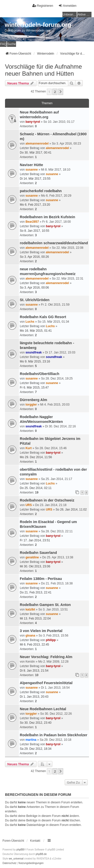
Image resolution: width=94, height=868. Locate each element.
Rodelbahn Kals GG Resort (43, 317)
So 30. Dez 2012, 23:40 (36, 723)
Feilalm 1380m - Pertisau (41, 579)
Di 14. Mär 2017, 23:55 (35, 179)
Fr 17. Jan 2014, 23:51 (35, 540)
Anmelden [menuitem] (67, 6)
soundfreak (34, 352)
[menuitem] (10, 863)
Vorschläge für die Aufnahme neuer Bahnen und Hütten (43, 70)
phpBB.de (41, 854)
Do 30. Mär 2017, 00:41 (36, 153)
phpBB (20, 850)
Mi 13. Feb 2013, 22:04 (35, 618)
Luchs (30, 322)
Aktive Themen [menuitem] (84, 15)
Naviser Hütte (31, 165)
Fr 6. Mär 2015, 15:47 (34, 388)
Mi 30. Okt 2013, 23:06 (35, 566)
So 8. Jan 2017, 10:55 (34, 231)
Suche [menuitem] (12, 44)
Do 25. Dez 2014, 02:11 (36, 488)
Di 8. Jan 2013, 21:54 (34, 671)
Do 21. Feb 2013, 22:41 (36, 592)
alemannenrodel (37, 144)
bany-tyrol (33, 122)
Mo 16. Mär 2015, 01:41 (36, 331)
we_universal (16, 859)
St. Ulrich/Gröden (35, 300)
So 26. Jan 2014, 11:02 (71, 510)
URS (29, 505)
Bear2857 (32, 222)
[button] (61, 92)
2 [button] (55, 92)
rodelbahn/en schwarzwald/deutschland (54, 243)
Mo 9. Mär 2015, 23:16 (35, 361)
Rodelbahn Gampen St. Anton (45, 605)
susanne (32, 170)
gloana (30, 636)
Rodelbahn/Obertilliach (40, 374)
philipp (51, 640)
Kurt (29, 448)
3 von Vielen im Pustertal (41, 631)
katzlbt (30, 609)
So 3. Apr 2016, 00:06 (34, 288)
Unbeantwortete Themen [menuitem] (70, 15)
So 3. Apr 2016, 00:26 (34, 257)
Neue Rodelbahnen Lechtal (43, 709)
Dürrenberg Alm (33, 400)
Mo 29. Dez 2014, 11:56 (36, 457)
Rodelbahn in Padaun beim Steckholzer (54, 735)
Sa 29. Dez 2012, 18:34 (36, 749)
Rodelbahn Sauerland (38, 553)
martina (31, 740)
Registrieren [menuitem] (43, 6)
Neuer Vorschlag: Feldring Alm (46, 657)
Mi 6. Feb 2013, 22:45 (34, 645)
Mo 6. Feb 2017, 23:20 (35, 205)
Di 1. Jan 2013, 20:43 (34, 697)
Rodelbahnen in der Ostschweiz (47, 500)
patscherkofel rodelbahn (41, 191)
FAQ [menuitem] (3, 44)
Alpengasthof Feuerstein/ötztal (46, 683)
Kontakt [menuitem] (35, 841)
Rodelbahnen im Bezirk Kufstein (48, 217)
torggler (31, 405)
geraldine (32, 557)
